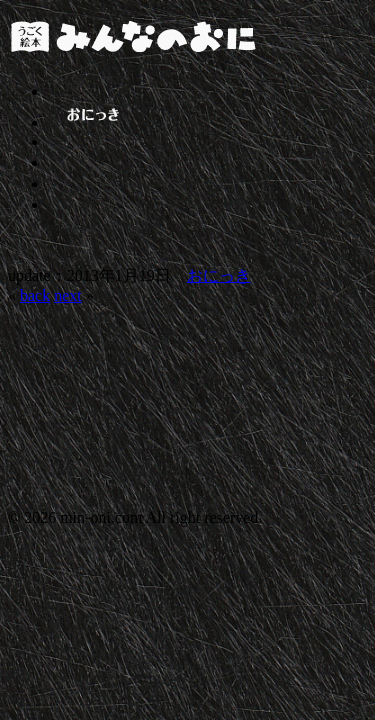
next (68, 295)
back (35, 295)
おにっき (219, 275)
